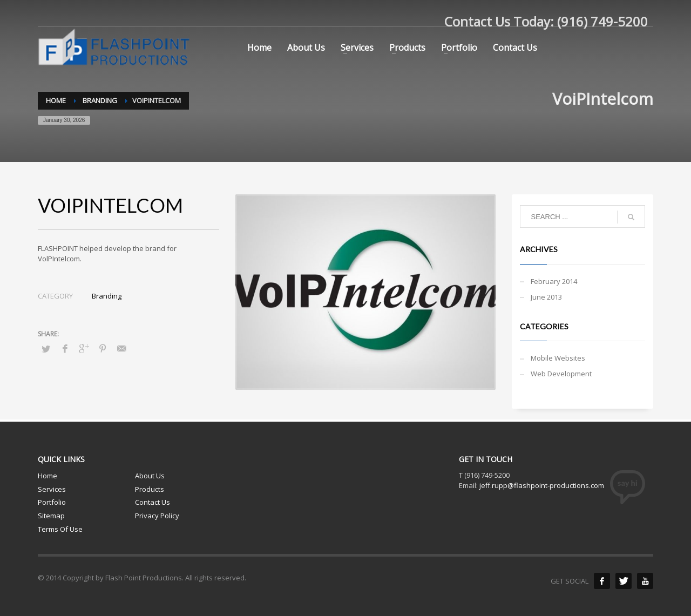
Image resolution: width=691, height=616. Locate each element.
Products (150, 489)
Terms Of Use (60, 529)
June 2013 (546, 297)
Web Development (561, 374)
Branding (107, 296)
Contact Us (153, 502)
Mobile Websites (558, 358)
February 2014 (554, 281)
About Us (150, 476)
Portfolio (52, 502)
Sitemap (51, 516)
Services (52, 489)
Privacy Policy (157, 516)
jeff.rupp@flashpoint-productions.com (542, 485)
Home (48, 476)
